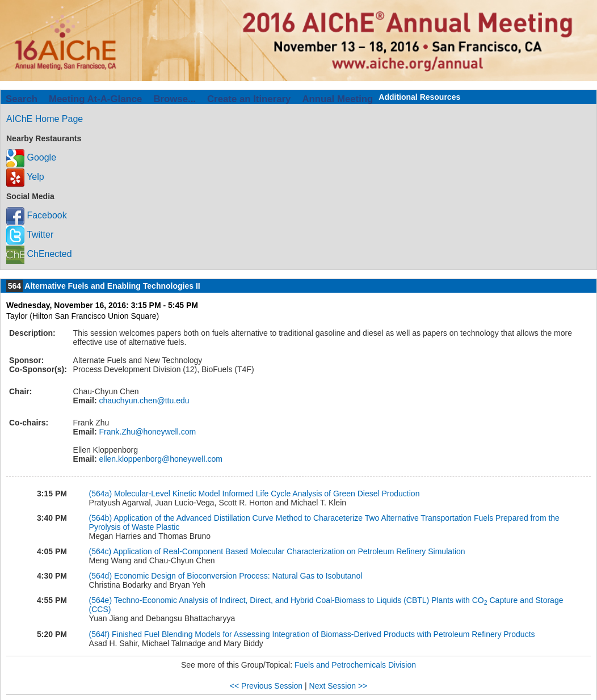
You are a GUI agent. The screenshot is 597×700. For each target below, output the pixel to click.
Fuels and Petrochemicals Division (355, 665)
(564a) (100, 494)
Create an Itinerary (249, 99)
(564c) (100, 551)
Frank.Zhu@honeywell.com (147, 432)
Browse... (175, 99)
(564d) (100, 576)
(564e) (100, 600)
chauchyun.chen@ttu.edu (143, 400)
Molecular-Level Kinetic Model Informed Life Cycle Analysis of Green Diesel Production (267, 494)
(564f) (100, 634)
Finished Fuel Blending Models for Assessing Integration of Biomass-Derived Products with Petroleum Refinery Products (323, 634)
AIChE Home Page (45, 119)
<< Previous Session (266, 686)
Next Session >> (339, 686)
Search (22, 99)
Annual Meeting (337, 99)
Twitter (30, 235)
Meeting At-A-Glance (95, 99)
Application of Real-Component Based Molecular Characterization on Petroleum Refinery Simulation (289, 551)
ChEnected (39, 254)
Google (31, 157)
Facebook (37, 215)
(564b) (100, 518)
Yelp (25, 177)
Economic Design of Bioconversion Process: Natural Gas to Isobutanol (238, 576)
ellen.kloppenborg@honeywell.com (160, 459)
